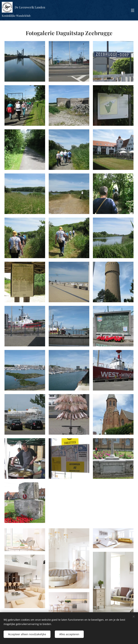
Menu (133, 10)
